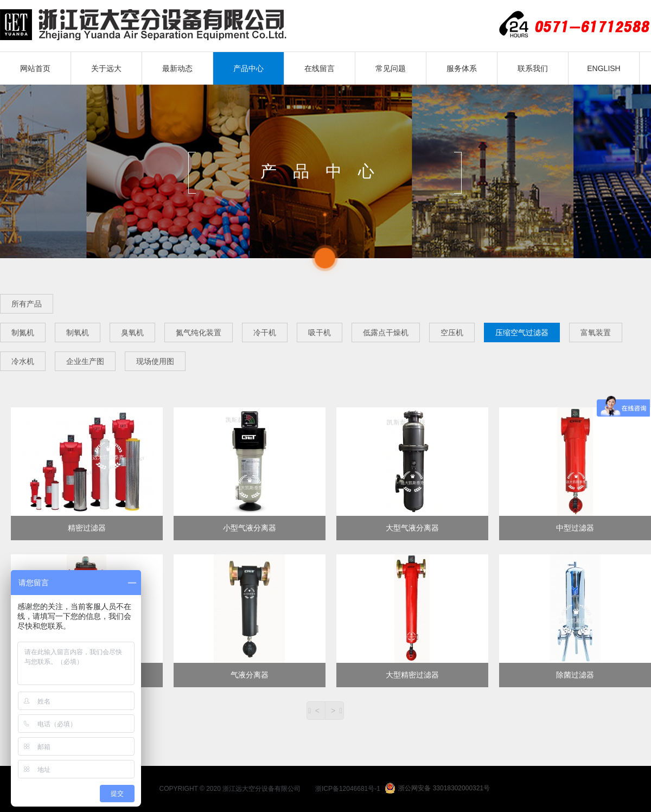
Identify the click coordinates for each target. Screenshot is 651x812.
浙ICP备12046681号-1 (348, 789)
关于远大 (106, 68)
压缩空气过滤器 (522, 333)
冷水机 (23, 361)
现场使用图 (155, 361)
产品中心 (248, 68)
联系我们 (533, 68)
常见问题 (391, 68)
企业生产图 (85, 361)
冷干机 (265, 333)
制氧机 (78, 333)
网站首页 (35, 68)
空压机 (452, 333)
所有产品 (27, 304)
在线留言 (320, 68)
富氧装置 (596, 333)
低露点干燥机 (386, 333)
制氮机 (23, 333)
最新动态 (177, 68)
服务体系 (462, 68)
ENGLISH (604, 68)
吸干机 (320, 333)
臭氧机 (132, 333)
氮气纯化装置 (199, 333)
